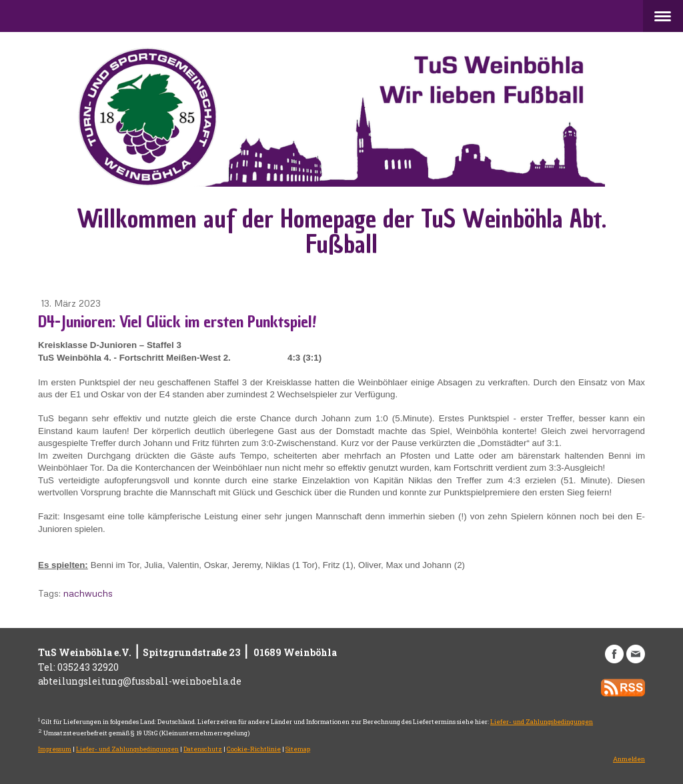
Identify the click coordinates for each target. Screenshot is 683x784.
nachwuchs (88, 593)
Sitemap (298, 749)
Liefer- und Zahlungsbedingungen (542, 722)
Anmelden (629, 759)
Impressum (55, 749)
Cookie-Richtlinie (254, 749)
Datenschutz (203, 749)
